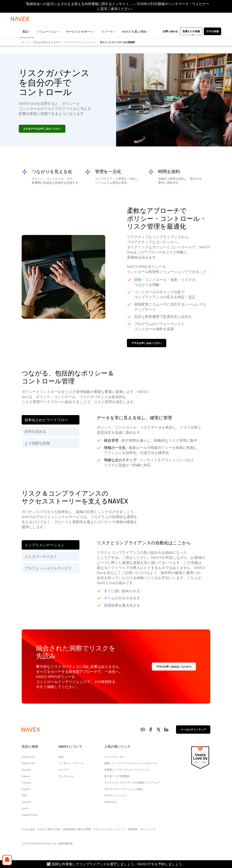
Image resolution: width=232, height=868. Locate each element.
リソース (107, 39)
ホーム (25, 49)
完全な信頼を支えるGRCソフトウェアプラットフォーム (65, 49)
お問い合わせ (170, 39)
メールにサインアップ (193, 731)
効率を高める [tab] (35, 432)
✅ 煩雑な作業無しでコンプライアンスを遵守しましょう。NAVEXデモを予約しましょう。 (116, 864)
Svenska (26, 803)
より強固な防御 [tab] (37, 444)
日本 (24, 796)
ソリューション (47, 39)
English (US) (28, 758)
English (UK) (28, 764)
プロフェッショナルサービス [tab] (48, 569)
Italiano (26, 777)
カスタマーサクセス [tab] (41, 557)
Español (26, 790)
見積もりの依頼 (191, 39)
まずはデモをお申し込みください (42, 129)
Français (26, 784)
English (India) (30, 816)
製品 (25, 39)
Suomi (25, 809)
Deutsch (26, 771)
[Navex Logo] (20, 26)
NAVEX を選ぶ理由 (134, 39)
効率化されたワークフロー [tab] (46, 421)
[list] (214, 16)
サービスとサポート (80, 39)
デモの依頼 (213, 39)
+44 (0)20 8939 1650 (189, 16)
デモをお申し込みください (147, 344)
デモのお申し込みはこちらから (174, 667)
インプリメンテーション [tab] (44, 546)
